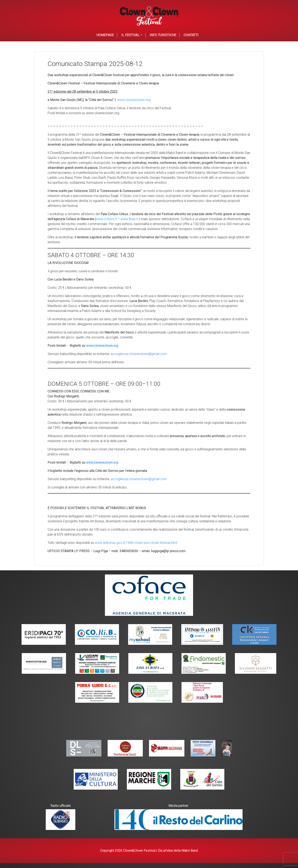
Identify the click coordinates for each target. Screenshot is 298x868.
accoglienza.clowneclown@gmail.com (139, 354)
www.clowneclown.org (134, 100)
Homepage (105, 35)
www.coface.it (106, 219)
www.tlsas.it (129, 219)
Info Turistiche (163, 35)
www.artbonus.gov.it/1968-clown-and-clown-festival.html (136, 543)
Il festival (130, 35)
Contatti (191, 35)
